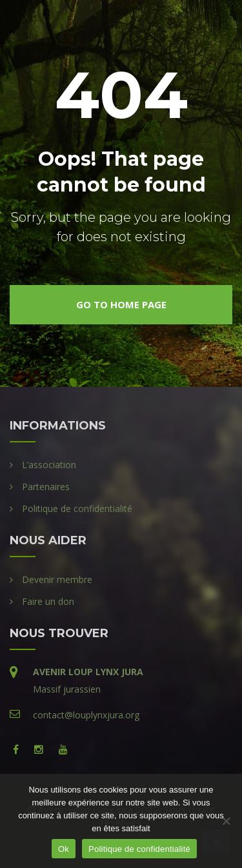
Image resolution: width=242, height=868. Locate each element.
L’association (49, 465)
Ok (64, 849)
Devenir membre (57, 579)
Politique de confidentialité (77, 508)
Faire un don (48, 601)
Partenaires (46, 487)
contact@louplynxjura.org (86, 715)
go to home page (121, 304)
